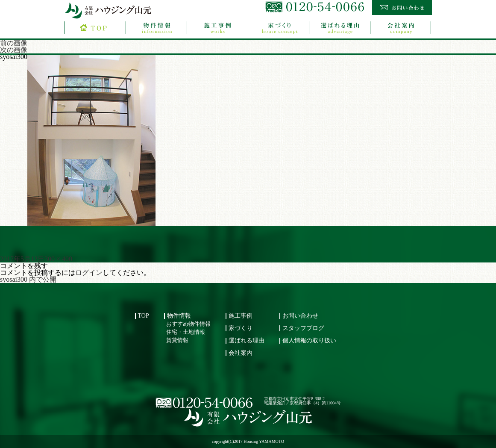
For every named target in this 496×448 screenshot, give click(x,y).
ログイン (89, 273)
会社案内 (241, 353)
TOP (144, 316)
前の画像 (14, 43)
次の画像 (14, 50)
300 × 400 (58, 259)
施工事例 (241, 316)
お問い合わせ (300, 316)
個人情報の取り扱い (309, 340)
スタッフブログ (303, 328)
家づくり (241, 328)
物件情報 (179, 316)
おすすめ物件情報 (188, 324)
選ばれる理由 (247, 340)
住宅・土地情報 (186, 332)
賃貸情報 (177, 340)
